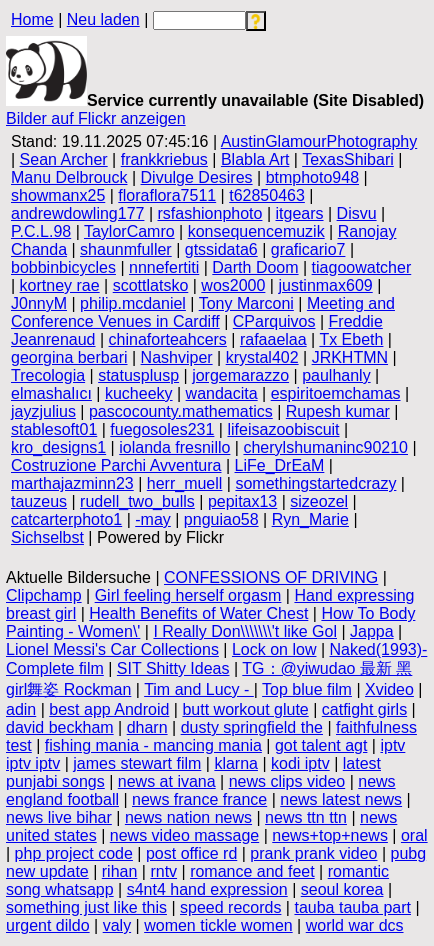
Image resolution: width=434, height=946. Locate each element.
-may (153, 519)
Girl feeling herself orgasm (188, 595)
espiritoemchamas (336, 393)
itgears (300, 213)
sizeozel (319, 501)
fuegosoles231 (162, 429)
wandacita (222, 393)
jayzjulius (43, 411)
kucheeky (139, 393)
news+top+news (330, 835)
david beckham (60, 727)
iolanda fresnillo (174, 447)
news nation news (188, 817)
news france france (199, 799)
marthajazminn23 (72, 483)
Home (32, 19)
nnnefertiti (164, 267)
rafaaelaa (273, 339)
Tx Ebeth (351, 339)
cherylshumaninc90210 (325, 447)
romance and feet (252, 871)
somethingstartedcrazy (315, 483)
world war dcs (355, 925)
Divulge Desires (197, 177)
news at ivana (167, 781)
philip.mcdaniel (133, 303)
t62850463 (267, 195)
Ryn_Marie (310, 519)
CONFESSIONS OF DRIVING (271, 577)
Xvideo (389, 689)
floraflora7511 (167, 195)
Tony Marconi (246, 303)
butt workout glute (245, 709)
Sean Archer (64, 159)
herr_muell (185, 483)
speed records (230, 907)
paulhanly (336, 375)
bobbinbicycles (63, 267)
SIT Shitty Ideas (173, 668)
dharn (147, 727)
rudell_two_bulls (137, 501)
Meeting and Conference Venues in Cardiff (203, 312)
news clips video (287, 781)
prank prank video (313, 853)
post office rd (191, 853)
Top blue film (307, 689)
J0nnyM (39, 303)
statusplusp (138, 375)
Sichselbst (47, 537)
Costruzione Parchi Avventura (116, 465)
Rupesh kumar (338, 411)
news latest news (341, 799)
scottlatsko (151, 285)
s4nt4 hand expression (207, 889)
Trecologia (48, 375)
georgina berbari (69, 357)
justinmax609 (325, 285)
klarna (236, 763)
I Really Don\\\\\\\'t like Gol (245, 631)
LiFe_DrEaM (280, 465)
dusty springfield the (252, 727)
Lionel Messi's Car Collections (112, 649)
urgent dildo (48, 925)
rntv (163, 871)
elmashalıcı (51, 393)
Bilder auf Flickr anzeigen (96, 118)
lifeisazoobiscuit (283, 429)
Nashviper (177, 357)
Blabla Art (255, 159)
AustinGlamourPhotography (319, 141)
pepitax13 (242, 501)
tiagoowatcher (362, 267)
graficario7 (308, 249)
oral (414, 835)
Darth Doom (255, 267)
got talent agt (321, 745)
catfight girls (364, 709)
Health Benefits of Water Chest (198, 613)
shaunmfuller (126, 249)
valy (117, 925)
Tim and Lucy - (199, 689)
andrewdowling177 (77, 213)
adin (21, 709)
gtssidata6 (221, 249)
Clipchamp (44, 595)
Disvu (357, 213)
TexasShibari (348, 159)
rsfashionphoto (209, 213)
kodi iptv (300, 763)
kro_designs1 (58, 447)
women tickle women (218, 925)
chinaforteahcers (168, 339)
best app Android (109, 709)
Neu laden (103, 19)
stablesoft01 (54, 429)
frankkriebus (164, 159)
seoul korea (342, 889)
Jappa (372, 631)
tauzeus (39, 501)
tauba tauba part (352, 907)
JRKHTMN (350, 357)
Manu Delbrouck (69, 177)
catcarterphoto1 (66, 519)
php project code (74, 853)
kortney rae (60, 285)
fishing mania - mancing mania (153, 745)
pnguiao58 (221, 519)
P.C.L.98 (41, 231)
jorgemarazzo (240, 375)
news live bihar (59, 817)
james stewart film (137, 763)
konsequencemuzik (256, 231)
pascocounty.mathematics (181, 411)
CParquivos (274, 321)
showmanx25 (58, 195)
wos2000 (233, 285)
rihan (120, 871)
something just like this (86, 907)
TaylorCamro (129, 231)
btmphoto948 (312, 177)
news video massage (184, 835)
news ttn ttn (306, 817)
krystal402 (262, 357)
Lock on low (274, 649)
